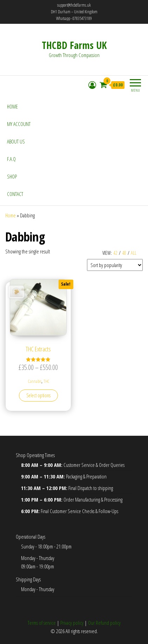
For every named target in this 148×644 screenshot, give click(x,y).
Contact (15, 194)
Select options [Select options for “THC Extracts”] (38, 395)
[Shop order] (115, 265)
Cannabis (35, 381)
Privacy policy (72, 623)
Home (12, 106)
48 (124, 253)
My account (19, 124)
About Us (16, 141)
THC (46, 381)
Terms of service (42, 623)
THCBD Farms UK (74, 45)
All (134, 253)
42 (115, 253)
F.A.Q (11, 159)
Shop (12, 176)
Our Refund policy (104, 623)
